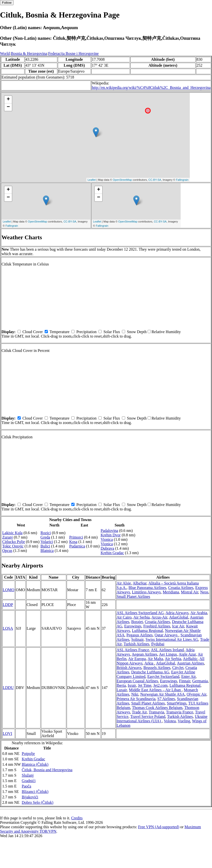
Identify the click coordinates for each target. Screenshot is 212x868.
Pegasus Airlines (139, 635)
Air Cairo (124, 617)
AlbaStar (140, 583)
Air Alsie (124, 583)
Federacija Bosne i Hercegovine (73, 53)
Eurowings (133, 626)
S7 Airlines (166, 699)
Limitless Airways (146, 592)
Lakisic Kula (12, 533)
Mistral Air (190, 592)
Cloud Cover (33, 332)
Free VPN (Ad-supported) (159, 827)
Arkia (149, 663)
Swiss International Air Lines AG (172, 639)
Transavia (156, 712)
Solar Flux (112, 332)
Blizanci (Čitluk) (35, 792)
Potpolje (28, 754)
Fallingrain (182, 180)
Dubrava (107, 548)
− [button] (8, 107)
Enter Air (188, 676)
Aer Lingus (168, 654)
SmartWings (177, 703)
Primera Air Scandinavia (136, 699)
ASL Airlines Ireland (167, 650)
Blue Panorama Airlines (147, 588)
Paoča (26, 786)
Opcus (7, 551)
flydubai (158, 644)
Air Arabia (199, 613)
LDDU (8, 688)
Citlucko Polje (14, 542)
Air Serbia (141, 617)
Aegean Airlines (145, 654)
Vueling (184, 721)
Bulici (45, 546)
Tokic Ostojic (13, 546)
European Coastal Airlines (137, 681)
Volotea (170, 721)
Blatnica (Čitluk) (35, 764)
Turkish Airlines (136, 644)
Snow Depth (137, 332)
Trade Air (139, 712)
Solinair (137, 639)
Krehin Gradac (112, 553)
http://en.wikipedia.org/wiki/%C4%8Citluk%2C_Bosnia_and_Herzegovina (151, 88)
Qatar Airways (166, 635)
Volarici (47, 542)
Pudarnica (77, 546)
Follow (7, 3)
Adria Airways (177, 613)
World (5, 53)
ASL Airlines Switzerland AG (140, 613)
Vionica (107, 539)
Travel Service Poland (148, 717)
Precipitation (86, 332)
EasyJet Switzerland (163, 676)
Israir (132, 685)
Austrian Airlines (191, 663)
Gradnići (29, 781)
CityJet (178, 668)
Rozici (46, 533)
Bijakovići (30, 797)
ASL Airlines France (133, 650)
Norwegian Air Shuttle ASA (162, 694)
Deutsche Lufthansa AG (150, 672)
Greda (45, 537)
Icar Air (178, 626)
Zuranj (8, 537)
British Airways (129, 668)
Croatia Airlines (181, 588)
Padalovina (109, 531)
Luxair (122, 690)
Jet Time (145, 685)
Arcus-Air (159, 617)
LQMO (9, 590)
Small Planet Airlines (133, 596)
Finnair (185, 681)
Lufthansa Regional (147, 631)
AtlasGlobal (179, 617)
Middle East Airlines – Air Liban (155, 690)
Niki (135, 694)
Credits (77, 818)
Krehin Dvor (111, 535)
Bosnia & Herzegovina (29, 53)
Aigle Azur (187, 654)
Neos (204, 592)
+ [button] (8, 100)
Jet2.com (160, 685)
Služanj (28, 775)
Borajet (137, 622)
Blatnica (47, 551)
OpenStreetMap (122, 180)
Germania (200, 681)
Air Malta (155, 659)
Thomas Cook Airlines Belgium (157, 708)
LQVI (7, 734)
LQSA (8, 628)
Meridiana (171, 592)
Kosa (73, 542)
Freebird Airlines (157, 626)
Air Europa (137, 659)
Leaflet (92, 180)
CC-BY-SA (155, 180)
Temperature (60, 332)
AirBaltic (190, 659)
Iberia (121, 685)
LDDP (8, 605)
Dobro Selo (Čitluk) (38, 802)
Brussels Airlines (157, 668)
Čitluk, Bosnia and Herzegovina (47, 770)
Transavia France (180, 712)
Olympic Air (196, 694)
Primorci (76, 537)
